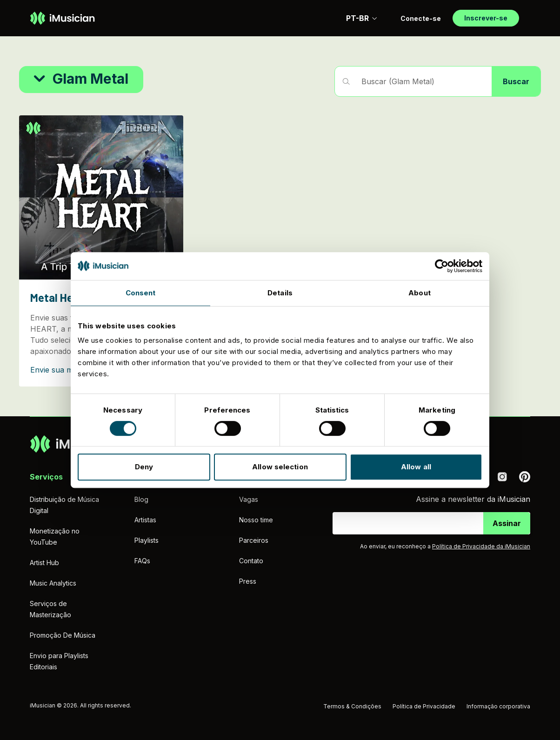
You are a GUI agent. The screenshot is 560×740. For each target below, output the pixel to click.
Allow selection (280, 467)
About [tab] (420, 293)
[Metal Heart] (101, 251)
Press (248, 581)
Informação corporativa (498, 706)
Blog (141, 499)
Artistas (145, 520)
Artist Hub (44, 563)
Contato (251, 561)
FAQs (142, 561)
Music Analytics (53, 583)
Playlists (147, 540)
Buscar (516, 81)
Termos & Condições (352, 706)
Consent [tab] (141, 293)
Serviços (46, 477)
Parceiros (254, 540)
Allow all (416, 467)
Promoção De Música (63, 635)
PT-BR (362, 18)
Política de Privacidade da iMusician (481, 546)
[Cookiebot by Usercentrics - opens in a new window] (442, 266)
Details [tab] (280, 293)
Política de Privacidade (424, 706)
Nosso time (256, 520)
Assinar (507, 523)
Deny (144, 467)
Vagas (249, 499)
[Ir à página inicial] (62, 18)
